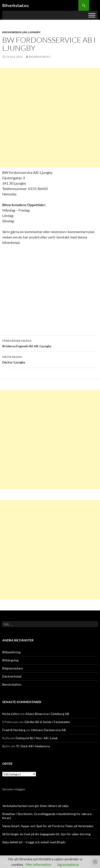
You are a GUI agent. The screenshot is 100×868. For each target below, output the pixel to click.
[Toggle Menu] (92, 15)
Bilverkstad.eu (15, 5)
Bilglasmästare (12, 668)
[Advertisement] (50, 118)
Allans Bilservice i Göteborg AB (47, 714)
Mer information (39, 864)
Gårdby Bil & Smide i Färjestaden (47, 722)
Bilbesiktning (11, 652)
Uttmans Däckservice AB (48, 730)
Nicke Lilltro (11, 714)
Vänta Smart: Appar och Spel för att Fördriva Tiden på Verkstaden (48, 826)
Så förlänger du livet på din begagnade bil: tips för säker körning (46, 834)
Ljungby (34, 32)
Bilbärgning (10, 660)
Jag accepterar (68, 864)
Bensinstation (12, 684)
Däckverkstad (12, 676)
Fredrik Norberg (14, 730)
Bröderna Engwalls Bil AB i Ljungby (50, 343)
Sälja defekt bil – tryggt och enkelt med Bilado (34, 842)
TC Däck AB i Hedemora (33, 746)
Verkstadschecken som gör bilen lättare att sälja (35, 806)
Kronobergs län (15, 32)
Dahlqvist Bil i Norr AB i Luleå (36, 738)
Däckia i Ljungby (50, 359)
